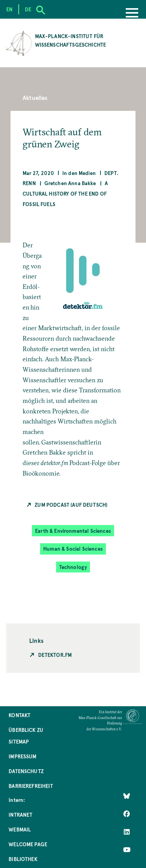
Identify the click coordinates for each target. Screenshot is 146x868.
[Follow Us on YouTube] (127, 850)
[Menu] (132, 14)
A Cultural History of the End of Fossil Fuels (65, 193)
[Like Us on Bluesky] (127, 796)
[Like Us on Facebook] (127, 814)
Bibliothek (23, 859)
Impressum (22, 756)
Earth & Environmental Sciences (73, 531)
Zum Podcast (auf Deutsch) (71, 505)
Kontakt (19, 715)
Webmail (20, 829)
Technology (73, 567)
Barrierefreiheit (31, 786)
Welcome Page (28, 844)
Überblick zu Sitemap (26, 736)
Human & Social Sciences (73, 549)
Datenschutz (26, 771)
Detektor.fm (55, 655)
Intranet (20, 815)
